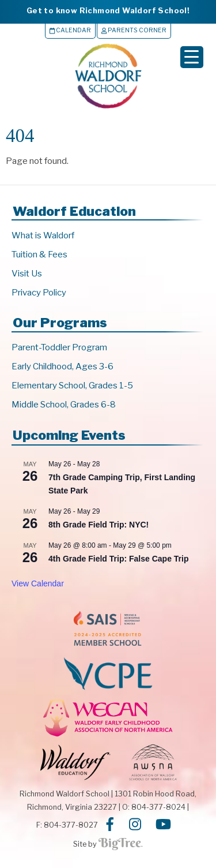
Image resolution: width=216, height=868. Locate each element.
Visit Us (27, 274)
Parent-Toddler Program (59, 347)
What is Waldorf (43, 235)
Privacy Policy (39, 293)
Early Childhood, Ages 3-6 (62, 366)
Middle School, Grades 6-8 (64, 405)
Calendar (70, 30)
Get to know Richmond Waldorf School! (108, 10)
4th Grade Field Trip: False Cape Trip (119, 559)
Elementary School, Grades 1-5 (72, 386)
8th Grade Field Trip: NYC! (98, 525)
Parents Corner (134, 30)
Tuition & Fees (39, 255)
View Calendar (38, 583)
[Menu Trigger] (192, 57)
